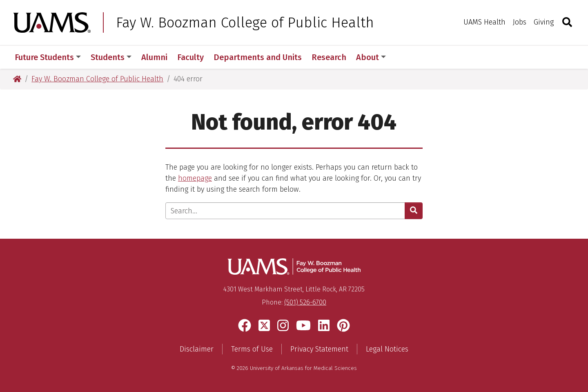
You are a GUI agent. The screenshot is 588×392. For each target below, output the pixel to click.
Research (329, 57)
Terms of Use (252, 349)
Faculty (190, 57)
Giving (544, 22)
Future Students (48, 57)
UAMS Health (484, 22)
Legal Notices (387, 349)
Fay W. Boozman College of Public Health (245, 22)
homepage (195, 178)
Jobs (520, 22)
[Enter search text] (285, 211)
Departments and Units (258, 57)
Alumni (154, 57)
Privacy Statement (319, 349)
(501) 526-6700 (305, 302)
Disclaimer (197, 349)
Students (111, 57)
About (371, 57)
